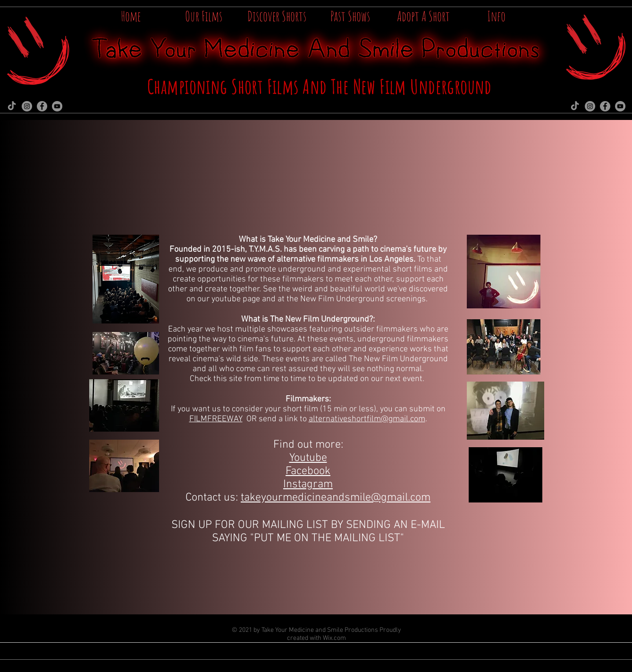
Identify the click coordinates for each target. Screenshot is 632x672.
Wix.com (334, 638)
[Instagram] (27, 106)
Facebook (308, 471)
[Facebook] (42, 106)
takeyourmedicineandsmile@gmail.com (336, 498)
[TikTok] (12, 106)
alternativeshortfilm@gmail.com (367, 419)
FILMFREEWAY (216, 419)
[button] (496, 13)
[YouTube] (57, 106)
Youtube (308, 458)
